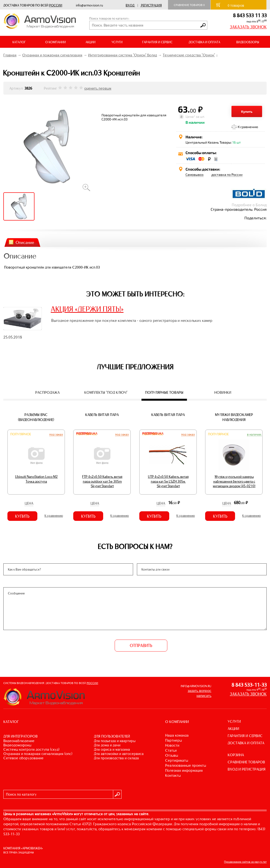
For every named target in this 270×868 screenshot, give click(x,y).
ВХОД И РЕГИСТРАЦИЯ (247, 769)
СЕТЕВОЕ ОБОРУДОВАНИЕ (23, 758)
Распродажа (87, 434)
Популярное (21, 434)
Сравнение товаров (189, 5)
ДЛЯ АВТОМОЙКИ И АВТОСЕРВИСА (119, 754)
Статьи (171, 750)
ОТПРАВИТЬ (141, 646)
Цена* (190, 116)
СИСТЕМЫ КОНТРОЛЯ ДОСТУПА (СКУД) (31, 749)
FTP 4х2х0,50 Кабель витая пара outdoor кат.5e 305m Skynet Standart (102, 481)
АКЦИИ (90, 42)
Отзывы (172, 755)
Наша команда (177, 735)
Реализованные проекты (186, 765)
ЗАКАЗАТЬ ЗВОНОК (248, 27)
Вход (130, 5)
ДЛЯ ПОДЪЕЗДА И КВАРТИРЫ (115, 741)
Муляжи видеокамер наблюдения (234, 417)
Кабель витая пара (102, 415)
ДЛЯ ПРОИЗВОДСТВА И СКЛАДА (116, 758)
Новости (172, 745)
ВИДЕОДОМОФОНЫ (17, 745)
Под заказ (56, 434)
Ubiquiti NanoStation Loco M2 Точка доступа (36, 479)
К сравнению (248, 127)
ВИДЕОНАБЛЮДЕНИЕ (19, 741)
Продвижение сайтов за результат (245, 862)
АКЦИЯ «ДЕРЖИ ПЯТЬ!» (87, 309)
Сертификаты (177, 760)
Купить (247, 111)
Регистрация (151, 5)
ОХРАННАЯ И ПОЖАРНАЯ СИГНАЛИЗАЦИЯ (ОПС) (38, 754)
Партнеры (174, 740)
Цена (29, 503)
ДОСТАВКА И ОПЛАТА (204, 42)
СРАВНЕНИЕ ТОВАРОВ (246, 762)
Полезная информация (184, 770)
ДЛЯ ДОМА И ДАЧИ (107, 745)
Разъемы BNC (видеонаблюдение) (36, 417)
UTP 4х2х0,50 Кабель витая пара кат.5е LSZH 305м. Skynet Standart (168, 481)
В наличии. (254, 434)
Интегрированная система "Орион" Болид (123, 55)
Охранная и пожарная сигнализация (52, 55)
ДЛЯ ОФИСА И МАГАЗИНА (112, 749)
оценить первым (98, 88)
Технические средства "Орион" (189, 55)
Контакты (173, 775)
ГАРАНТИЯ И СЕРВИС (157, 42)
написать (204, 696)
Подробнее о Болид (249, 205)
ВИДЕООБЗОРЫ (248, 42)
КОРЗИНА (236, 755)
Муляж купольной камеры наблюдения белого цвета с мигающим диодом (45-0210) (234, 481)
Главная (10, 55)
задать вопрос (200, 691)
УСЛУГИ (234, 721)
